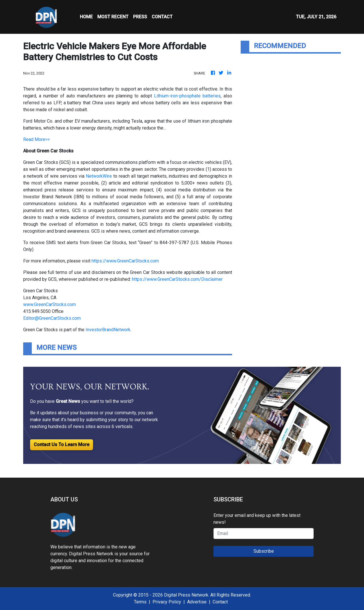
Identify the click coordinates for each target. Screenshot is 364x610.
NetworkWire (99, 176)
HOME (86, 17)
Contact (220, 602)
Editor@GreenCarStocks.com (52, 318)
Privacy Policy (167, 602)
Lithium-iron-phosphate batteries (187, 96)
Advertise (197, 602)
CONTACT (162, 17)
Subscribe (264, 551)
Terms (140, 602)
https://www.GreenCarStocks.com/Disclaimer (177, 279)
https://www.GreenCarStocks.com (125, 261)
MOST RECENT (113, 17)
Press (140, 17)
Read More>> (36, 139)
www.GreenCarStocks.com (50, 304)
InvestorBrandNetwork (108, 330)
